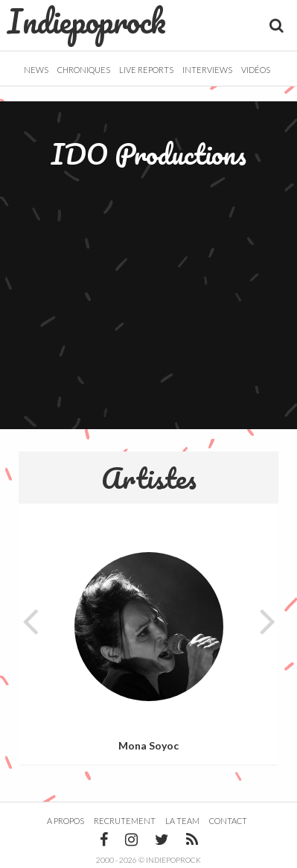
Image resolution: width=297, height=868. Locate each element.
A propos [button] (66, 821)
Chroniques (84, 70)
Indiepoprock (87, 21)
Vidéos (256, 70)
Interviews (207, 70)
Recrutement (125, 821)
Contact (228, 821)
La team (182, 821)
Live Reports (146, 70)
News (36, 70)
